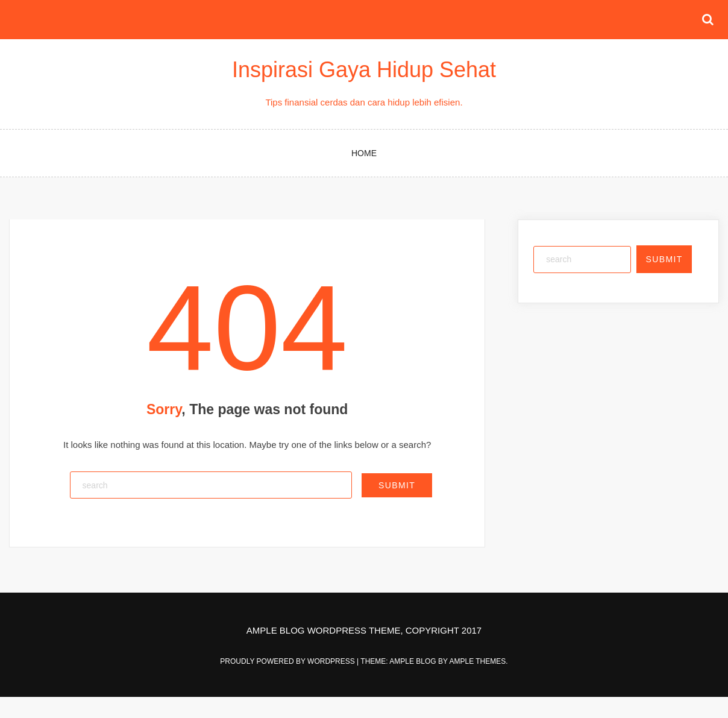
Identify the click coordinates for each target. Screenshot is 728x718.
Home (364, 153)
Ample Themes (477, 661)
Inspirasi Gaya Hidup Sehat (364, 70)
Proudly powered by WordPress (288, 661)
